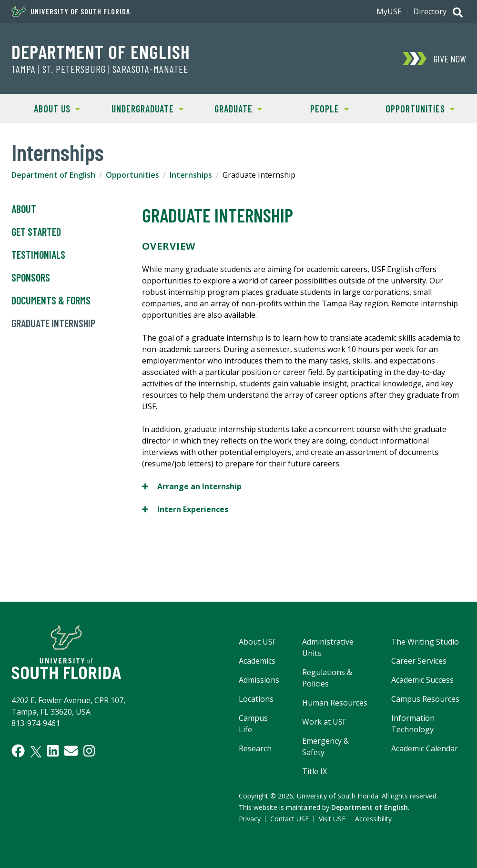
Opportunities (415, 108)
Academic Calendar (425, 748)
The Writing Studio (425, 642)
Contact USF (289, 819)
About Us (46, 108)
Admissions (259, 680)
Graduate (228, 108)
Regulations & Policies (327, 678)
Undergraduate (143, 108)
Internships (191, 175)
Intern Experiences (185, 509)
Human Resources (335, 703)
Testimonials (38, 255)
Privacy (250, 819)
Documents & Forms (51, 301)
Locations (256, 699)
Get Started (36, 232)
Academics (257, 661)
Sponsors (31, 278)
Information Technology (413, 724)
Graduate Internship (53, 323)
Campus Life (253, 724)
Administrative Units (328, 647)
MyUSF (389, 11)
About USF (258, 642)
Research (255, 748)
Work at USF (324, 722)
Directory (430, 11)
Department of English (101, 51)
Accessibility (373, 819)
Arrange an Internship (192, 486)
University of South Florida (71, 11)
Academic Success (422, 680)
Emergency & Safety (325, 747)
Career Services (419, 661)
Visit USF (332, 819)
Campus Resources (425, 699)
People (316, 108)
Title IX (315, 771)
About (24, 209)
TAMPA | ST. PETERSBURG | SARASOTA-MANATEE (100, 69)
